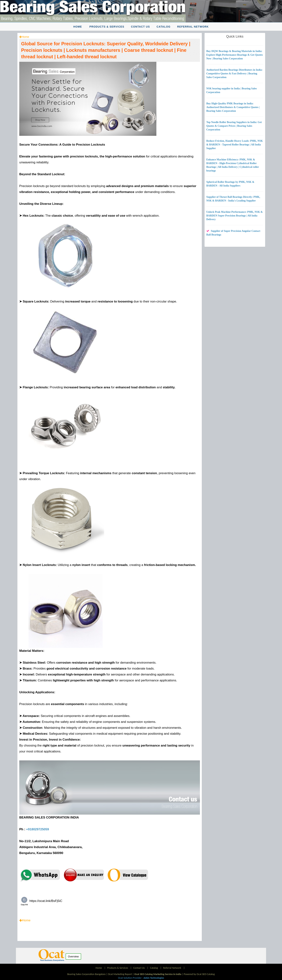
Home (78, 27)
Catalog (164, 27)
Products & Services (107, 27)
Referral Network (193, 27)
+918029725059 (38, 829)
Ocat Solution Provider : (141, 978)
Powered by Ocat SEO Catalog (199, 974)
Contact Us (140, 27)
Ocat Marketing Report (120, 974)
